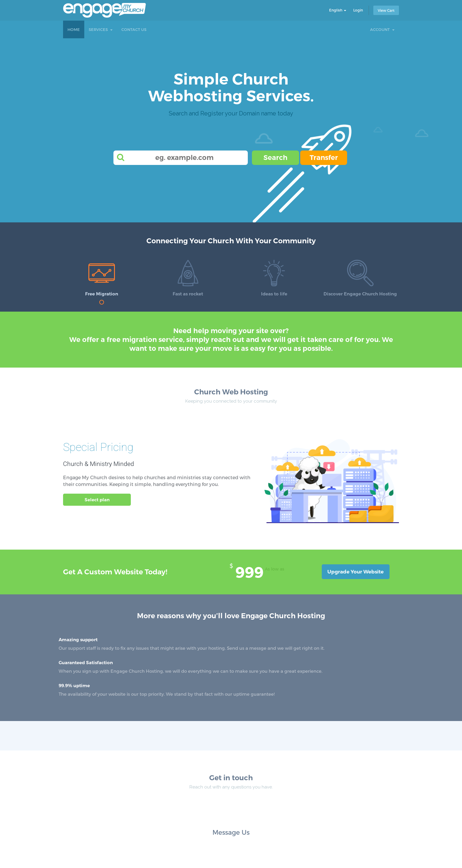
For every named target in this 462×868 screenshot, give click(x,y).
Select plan (97, 500)
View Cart (386, 10)
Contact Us (134, 29)
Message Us (231, 832)
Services (101, 29)
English (338, 10)
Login (358, 10)
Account (382, 29)
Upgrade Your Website (355, 572)
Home (74, 29)
